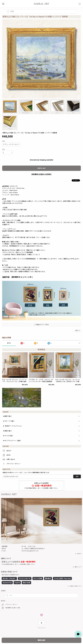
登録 (77, 476)
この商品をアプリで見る (41, 325)
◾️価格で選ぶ (7, 431)
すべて (9, 343)
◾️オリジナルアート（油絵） (12, 441)
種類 (4, 141)
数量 (4, 149)
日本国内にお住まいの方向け (41, 174)
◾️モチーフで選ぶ (9, 421)
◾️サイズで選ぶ (8, 436)
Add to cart (41, 168)
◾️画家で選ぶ (7, 416)
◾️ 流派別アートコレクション (12, 426)
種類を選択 (41, 640)
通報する (78, 331)
